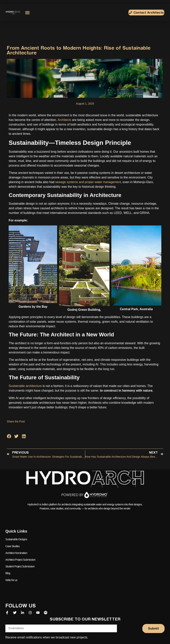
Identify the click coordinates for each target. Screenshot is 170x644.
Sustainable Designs (16, 539)
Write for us (11, 580)
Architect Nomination (16, 553)
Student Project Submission (20, 566)
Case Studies (12, 546)
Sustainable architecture (25, 386)
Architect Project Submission (20, 559)
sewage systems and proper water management (88, 182)
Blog (8, 573)
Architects (64, 120)
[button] (27, 13)
